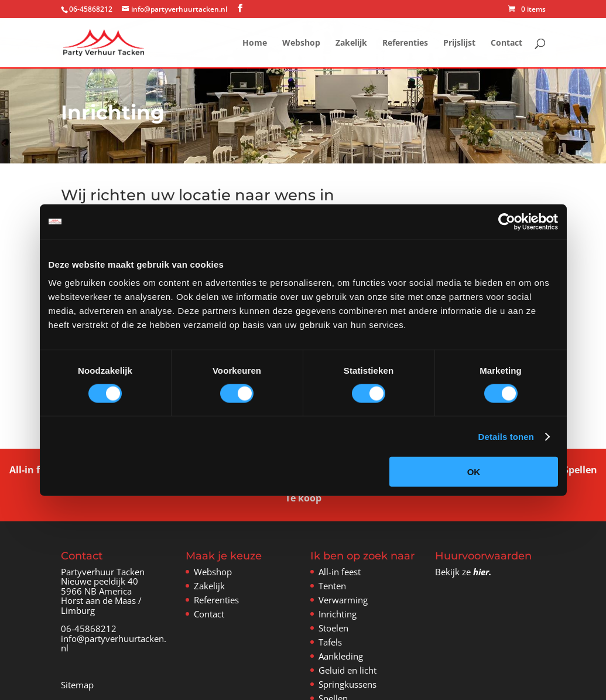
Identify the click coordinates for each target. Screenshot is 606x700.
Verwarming (343, 600)
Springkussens (347, 684)
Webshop (301, 43)
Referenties (405, 43)
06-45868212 (89, 629)
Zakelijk (351, 43)
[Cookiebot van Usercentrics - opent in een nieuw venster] (507, 221)
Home (255, 43)
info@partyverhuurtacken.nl (114, 643)
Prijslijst (459, 43)
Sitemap (77, 685)
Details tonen (506, 436)
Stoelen (333, 628)
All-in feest (34, 469)
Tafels (330, 642)
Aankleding (341, 656)
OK (474, 472)
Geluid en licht (347, 670)
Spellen (580, 469)
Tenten (332, 586)
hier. (482, 572)
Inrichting (338, 614)
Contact (506, 43)
